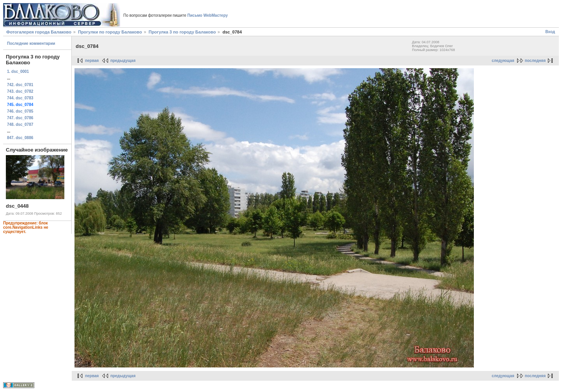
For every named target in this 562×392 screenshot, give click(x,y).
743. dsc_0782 (20, 91)
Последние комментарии (31, 43)
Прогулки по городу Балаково (110, 32)
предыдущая (123, 61)
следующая (503, 61)
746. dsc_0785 (20, 111)
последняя (535, 61)
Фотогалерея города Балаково (39, 32)
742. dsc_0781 (20, 85)
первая (92, 61)
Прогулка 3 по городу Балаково (182, 32)
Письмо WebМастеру (207, 15)
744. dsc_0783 (20, 98)
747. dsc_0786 (20, 118)
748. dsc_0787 (20, 124)
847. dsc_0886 (20, 138)
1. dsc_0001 (18, 72)
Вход (550, 32)
